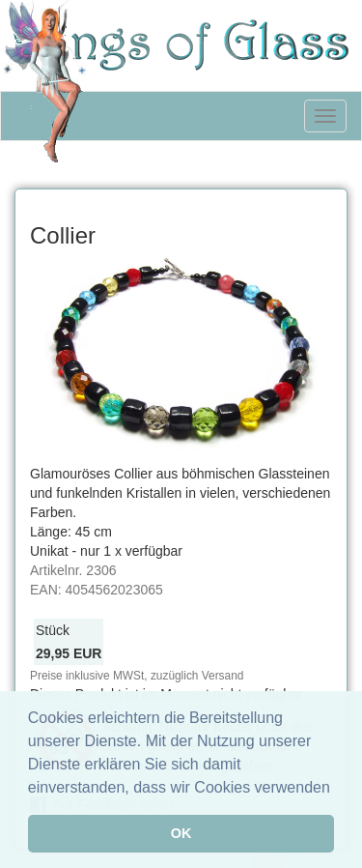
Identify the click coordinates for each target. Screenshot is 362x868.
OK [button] (181, 833)
